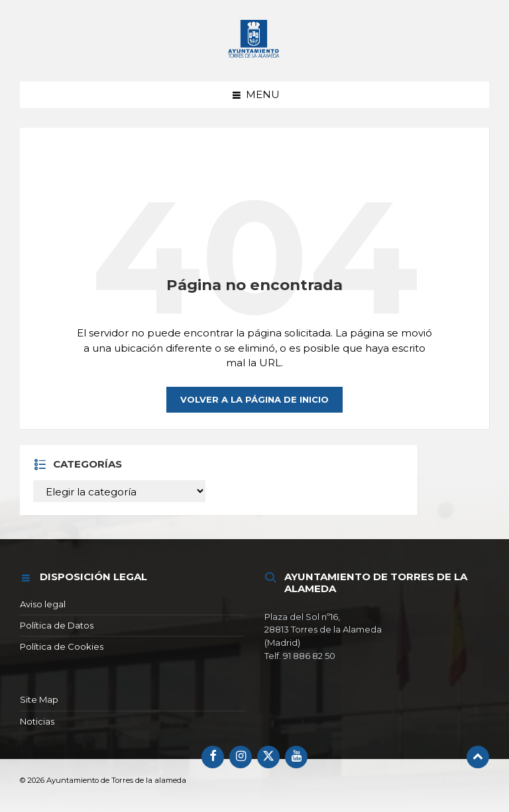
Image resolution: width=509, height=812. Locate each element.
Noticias (37, 721)
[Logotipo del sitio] (254, 39)
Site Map (39, 699)
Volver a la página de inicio (254, 399)
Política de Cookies (62, 646)
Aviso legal (43, 604)
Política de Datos (57, 625)
